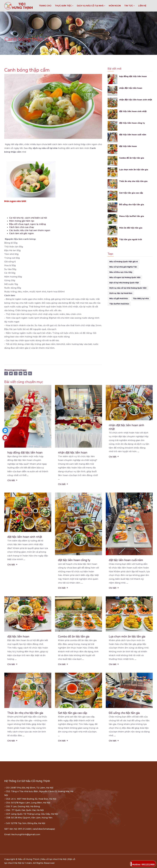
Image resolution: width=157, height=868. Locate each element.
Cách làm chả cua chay (22, 227)
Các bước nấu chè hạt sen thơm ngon (30, 230)
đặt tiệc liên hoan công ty (132, 123)
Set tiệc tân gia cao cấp (131, 193)
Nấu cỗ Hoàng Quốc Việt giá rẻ (124, 262)
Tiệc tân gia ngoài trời (131, 239)
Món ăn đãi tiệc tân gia (131, 228)
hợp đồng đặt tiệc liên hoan (133, 76)
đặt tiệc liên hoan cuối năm (133, 135)
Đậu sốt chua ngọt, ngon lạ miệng (27, 224)
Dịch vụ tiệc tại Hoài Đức (121, 293)
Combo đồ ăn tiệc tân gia (132, 158)
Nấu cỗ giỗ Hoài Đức (119, 298)
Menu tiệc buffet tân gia (132, 216)
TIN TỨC (130, 6)
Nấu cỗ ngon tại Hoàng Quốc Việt (125, 277)
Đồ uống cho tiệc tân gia (132, 204)
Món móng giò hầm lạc (22, 221)
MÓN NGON (115, 6)
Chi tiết (12, 480)
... (28, 475)
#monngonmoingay (15, 370)
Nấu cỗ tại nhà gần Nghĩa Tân (123, 267)
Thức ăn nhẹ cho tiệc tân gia (134, 181)
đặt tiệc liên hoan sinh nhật (133, 111)
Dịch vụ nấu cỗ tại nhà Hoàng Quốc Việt (128, 288)
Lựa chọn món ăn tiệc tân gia (134, 170)
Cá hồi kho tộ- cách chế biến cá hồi (28, 218)
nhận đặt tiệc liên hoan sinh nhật (136, 100)
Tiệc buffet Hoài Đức (119, 304)
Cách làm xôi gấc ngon (21, 233)
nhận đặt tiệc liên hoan (131, 88)
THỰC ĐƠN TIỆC (64, 6)
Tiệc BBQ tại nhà (141, 298)
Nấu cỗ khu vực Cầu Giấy (121, 272)
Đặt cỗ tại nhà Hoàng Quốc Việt (124, 283)
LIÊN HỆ (142, 6)
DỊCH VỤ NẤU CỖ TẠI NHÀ (91, 6)
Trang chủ (45, 6)
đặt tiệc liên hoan (128, 146)
